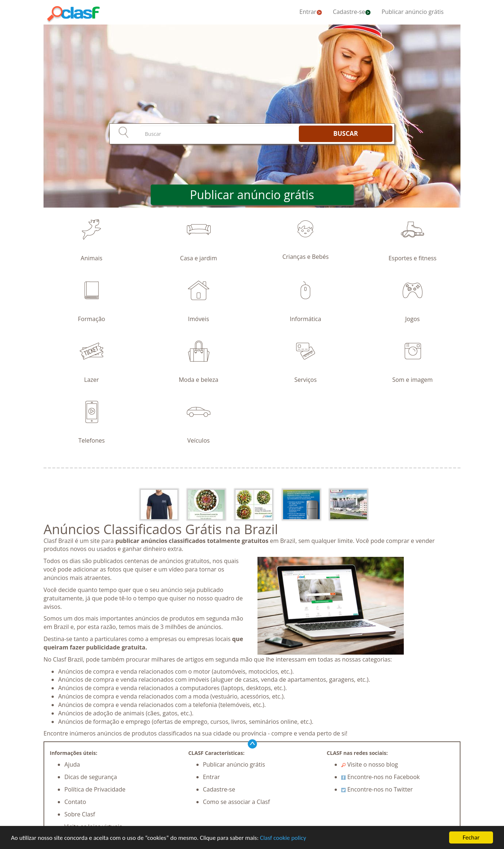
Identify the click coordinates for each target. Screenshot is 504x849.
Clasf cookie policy (283, 838)
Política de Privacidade (95, 789)
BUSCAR (345, 133)
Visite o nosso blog (370, 764)
